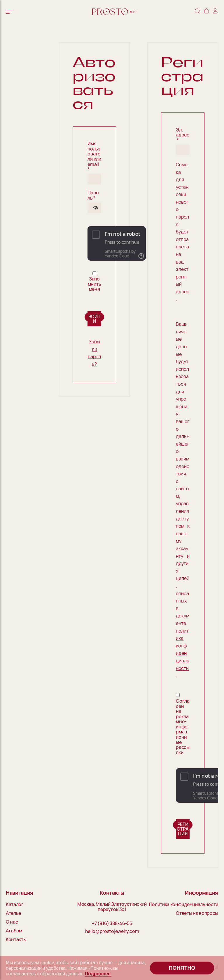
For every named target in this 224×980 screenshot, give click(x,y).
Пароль (93, 195)
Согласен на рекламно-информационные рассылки (183, 727)
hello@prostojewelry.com (112, 931)
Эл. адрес (182, 135)
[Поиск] (197, 12)
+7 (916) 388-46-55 (112, 924)
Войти (94, 319)
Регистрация (183, 829)
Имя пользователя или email (94, 157)
